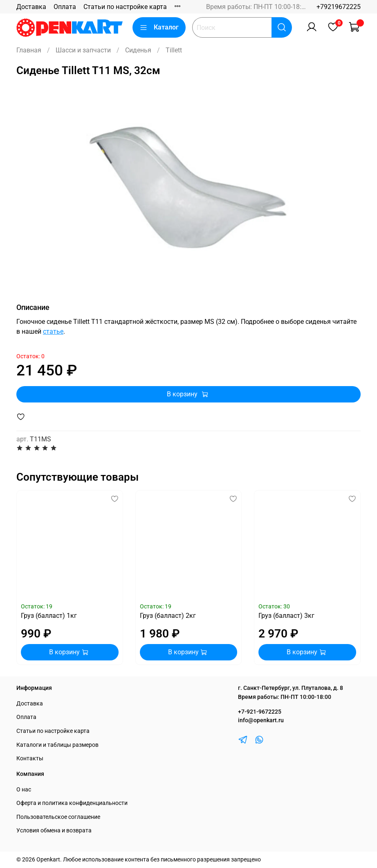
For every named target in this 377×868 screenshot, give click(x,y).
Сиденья (138, 50)
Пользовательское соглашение (58, 817)
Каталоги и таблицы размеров (57, 745)
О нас (24, 790)
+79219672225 (339, 7)
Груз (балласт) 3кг (286, 616)
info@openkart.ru (261, 720)
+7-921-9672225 (260, 712)
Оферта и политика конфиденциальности (72, 803)
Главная (29, 50)
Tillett (174, 50)
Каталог (159, 27)
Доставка (31, 7)
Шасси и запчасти (83, 50)
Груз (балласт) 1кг (49, 616)
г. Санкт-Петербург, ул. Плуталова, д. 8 (291, 688)
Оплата (65, 7)
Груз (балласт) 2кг (168, 616)
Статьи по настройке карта (125, 7)
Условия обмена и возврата (54, 831)
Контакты (30, 758)
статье (53, 331)
